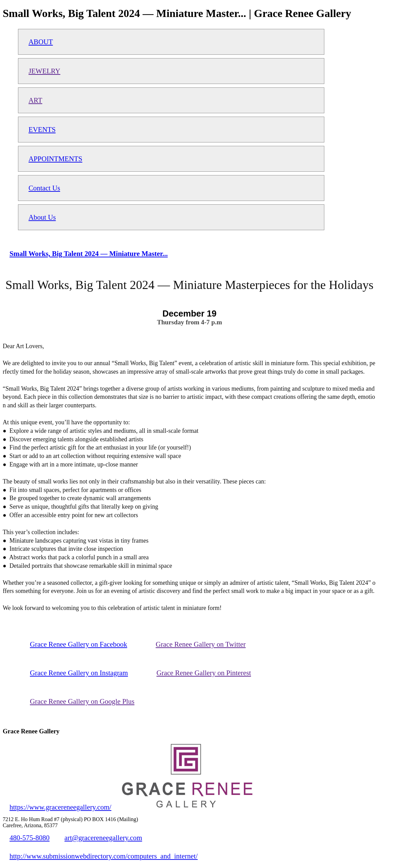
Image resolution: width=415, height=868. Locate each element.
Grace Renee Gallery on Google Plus (82, 701)
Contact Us (44, 188)
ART (35, 100)
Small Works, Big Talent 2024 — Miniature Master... (89, 253)
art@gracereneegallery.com (103, 838)
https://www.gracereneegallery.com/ (60, 807)
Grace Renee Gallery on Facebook (78, 644)
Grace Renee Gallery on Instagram (79, 673)
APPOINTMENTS (55, 159)
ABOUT (41, 42)
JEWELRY (44, 71)
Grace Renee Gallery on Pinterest (204, 673)
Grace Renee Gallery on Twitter (201, 644)
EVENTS (42, 129)
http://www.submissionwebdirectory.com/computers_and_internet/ (104, 856)
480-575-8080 (30, 838)
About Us (42, 217)
